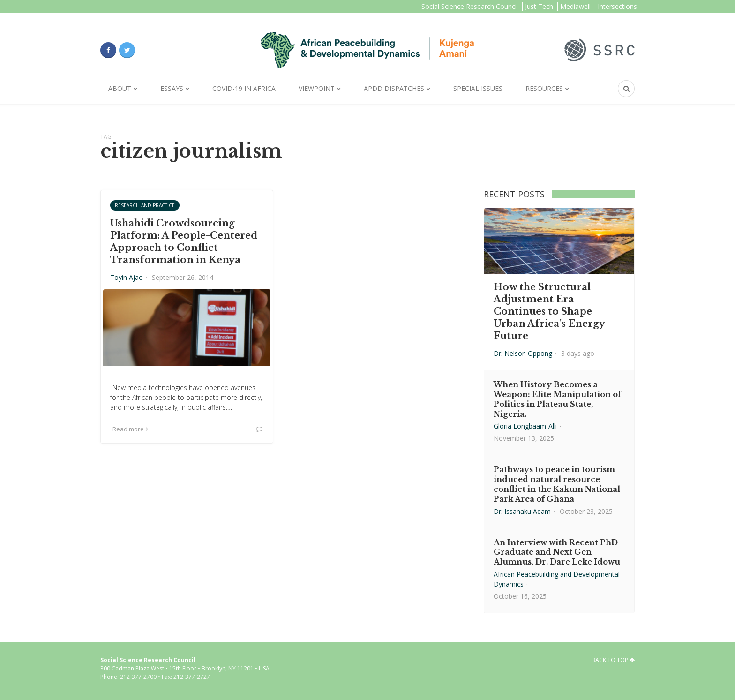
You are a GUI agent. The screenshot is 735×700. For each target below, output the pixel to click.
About (120, 88)
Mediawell (575, 6)
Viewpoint (317, 88)
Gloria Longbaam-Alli (525, 426)
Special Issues (478, 88)
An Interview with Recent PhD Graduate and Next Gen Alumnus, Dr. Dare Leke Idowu (557, 552)
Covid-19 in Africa (244, 88)
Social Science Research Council (470, 6)
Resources (544, 88)
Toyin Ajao (127, 277)
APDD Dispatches (394, 88)
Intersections (617, 6)
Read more (130, 429)
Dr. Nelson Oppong (523, 353)
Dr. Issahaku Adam (522, 511)
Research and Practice (145, 205)
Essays (172, 88)
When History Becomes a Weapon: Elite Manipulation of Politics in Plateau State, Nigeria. (557, 399)
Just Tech (539, 6)
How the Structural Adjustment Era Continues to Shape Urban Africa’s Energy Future (549, 311)
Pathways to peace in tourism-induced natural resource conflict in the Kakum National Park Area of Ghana (557, 484)
